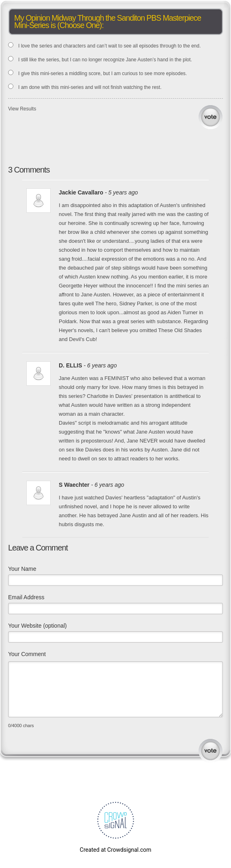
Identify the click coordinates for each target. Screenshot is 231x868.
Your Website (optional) (37, 626)
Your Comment (27, 654)
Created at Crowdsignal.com (115, 850)
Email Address (26, 597)
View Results (22, 109)
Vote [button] (211, 117)
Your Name (22, 569)
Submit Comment (211, 751)
